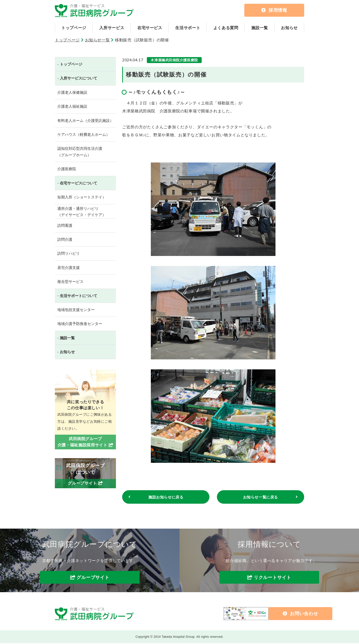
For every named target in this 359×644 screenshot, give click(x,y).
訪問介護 (65, 239)
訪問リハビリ (69, 253)
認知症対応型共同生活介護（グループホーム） (80, 152)
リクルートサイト (272, 578)
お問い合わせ (265, 614)
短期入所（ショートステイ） (82, 197)
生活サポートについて (79, 296)
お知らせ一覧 (97, 40)
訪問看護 (65, 225)
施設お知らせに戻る (166, 497)
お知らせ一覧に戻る (261, 497)
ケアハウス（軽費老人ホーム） (84, 134)
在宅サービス (150, 28)
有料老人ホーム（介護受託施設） (85, 121)
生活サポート (188, 28)
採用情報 (274, 10)
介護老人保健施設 (72, 92)
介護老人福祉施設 (72, 106)
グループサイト (93, 578)
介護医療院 (67, 169)
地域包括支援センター (76, 310)
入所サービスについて (79, 78)
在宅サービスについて (79, 183)
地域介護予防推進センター (80, 324)
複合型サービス (70, 282)
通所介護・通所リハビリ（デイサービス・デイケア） (82, 212)
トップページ (74, 28)
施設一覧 (260, 28)
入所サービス (112, 28)
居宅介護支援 (69, 268)
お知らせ (289, 28)
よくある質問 (226, 28)
